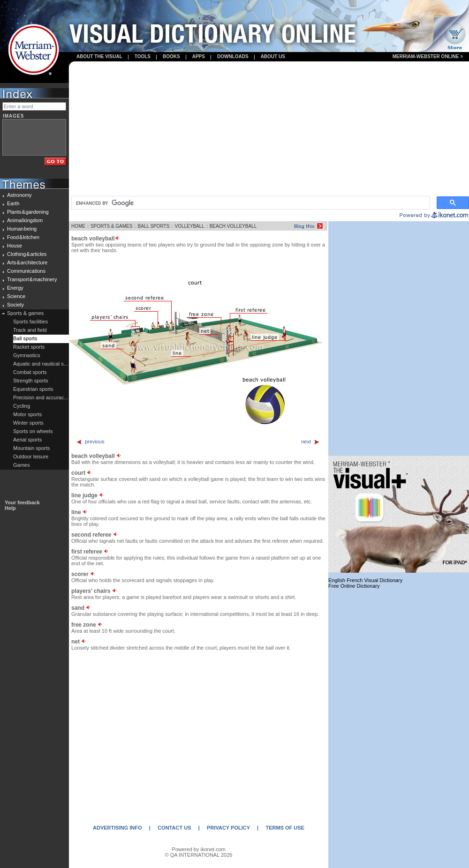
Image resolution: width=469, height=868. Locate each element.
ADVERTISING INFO (117, 828)
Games (21, 465)
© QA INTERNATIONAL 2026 (199, 855)
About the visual (99, 56)
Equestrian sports (33, 389)
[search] (250, 203)
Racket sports (29, 347)
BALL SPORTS (154, 226)
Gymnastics (26, 355)
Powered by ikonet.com (198, 849)
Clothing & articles (27, 254)
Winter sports (28, 423)
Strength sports (31, 381)
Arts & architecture (27, 262)
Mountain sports (31, 448)
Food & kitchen (23, 237)
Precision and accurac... (41, 397)
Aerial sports (27, 440)
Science (16, 296)
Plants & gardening (28, 212)
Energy (15, 288)
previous (90, 441)
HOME (78, 226)
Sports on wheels (33, 431)
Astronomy (19, 195)
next (310, 441)
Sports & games (25, 313)
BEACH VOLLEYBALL (233, 226)
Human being (22, 229)
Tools (143, 56)
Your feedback (22, 502)
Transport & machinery (32, 279)
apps (199, 56)
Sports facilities (30, 322)
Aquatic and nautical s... (41, 364)
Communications (26, 271)
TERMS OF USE (285, 828)
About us (273, 56)
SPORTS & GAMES (111, 226)
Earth (13, 203)
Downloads (233, 56)
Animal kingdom (25, 220)
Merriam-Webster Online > (428, 56)
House (15, 246)
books (171, 56)
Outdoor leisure (31, 456)
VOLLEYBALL (189, 226)
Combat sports (30, 372)
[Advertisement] (269, 129)
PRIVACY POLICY (228, 828)
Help (10, 508)
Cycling (22, 406)
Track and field (30, 330)
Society (15, 305)
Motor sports (27, 414)
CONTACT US (174, 828)
